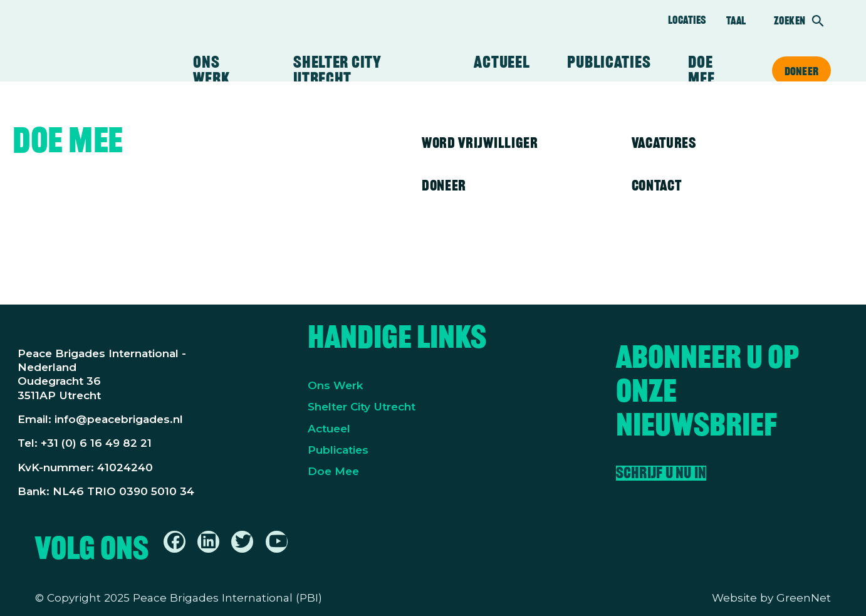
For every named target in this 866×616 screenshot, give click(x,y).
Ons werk (211, 70)
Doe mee (701, 70)
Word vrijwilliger (480, 143)
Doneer (801, 71)
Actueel (502, 62)
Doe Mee (333, 471)
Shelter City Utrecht (337, 70)
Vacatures (664, 143)
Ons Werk (336, 385)
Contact (657, 185)
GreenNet (804, 598)
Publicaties (609, 62)
